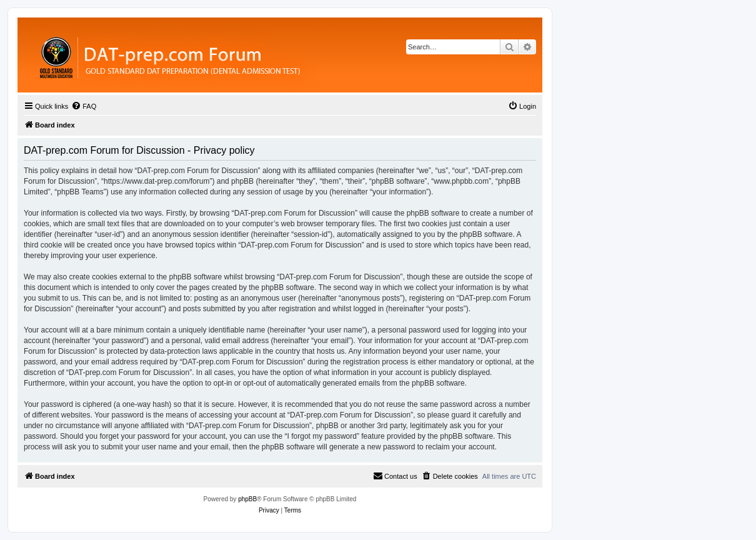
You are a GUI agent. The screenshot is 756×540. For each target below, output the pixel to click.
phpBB (247, 499)
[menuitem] (84, 106)
